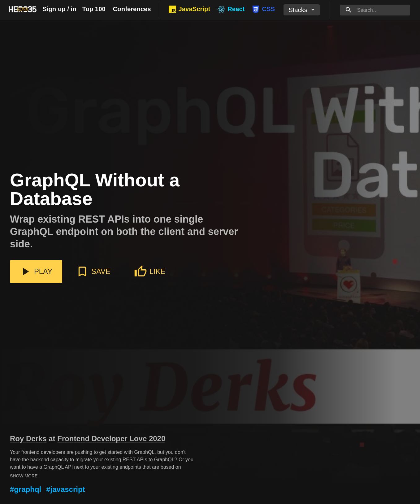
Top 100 (94, 9)
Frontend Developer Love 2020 (111, 439)
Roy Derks (28, 439)
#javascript (65, 489)
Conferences (132, 9)
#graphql (26, 489)
